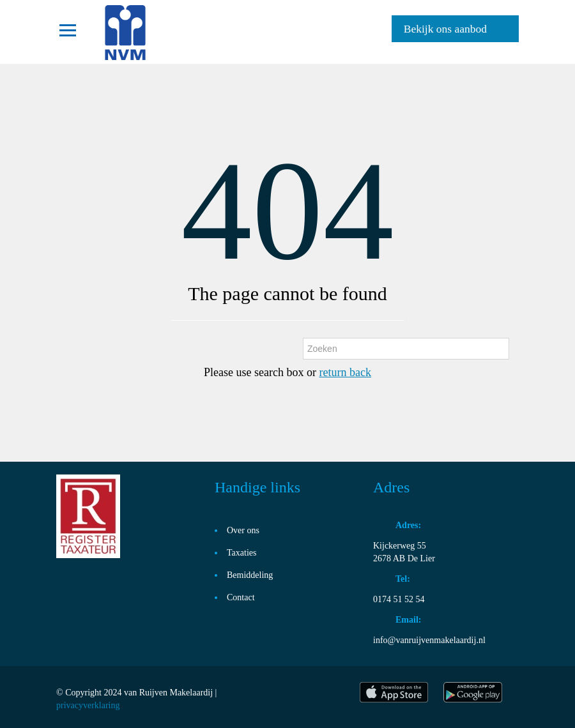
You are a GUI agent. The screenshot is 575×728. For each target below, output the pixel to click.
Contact (241, 597)
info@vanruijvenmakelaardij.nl (429, 640)
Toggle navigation (67, 30)
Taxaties (241, 553)
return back (345, 372)
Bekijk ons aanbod (445, 29)
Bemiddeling (250, 575)
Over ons (243, 530)
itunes (394, 692)
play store (474, 692)
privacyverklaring (88, 705)
